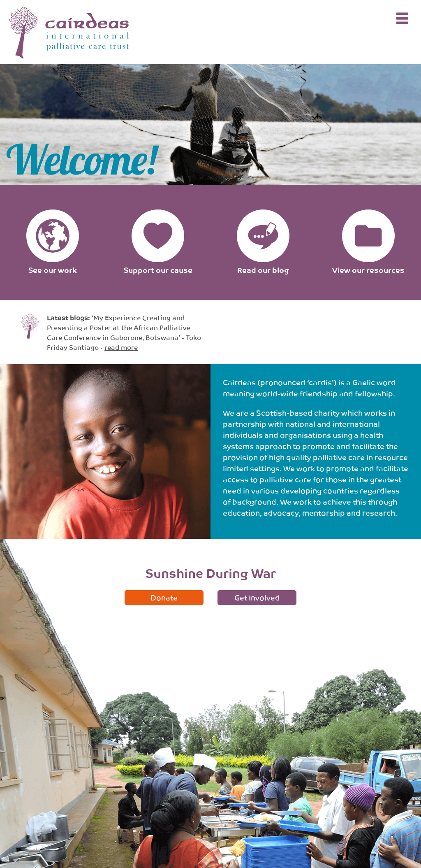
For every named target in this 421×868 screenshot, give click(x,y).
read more (121, 347)
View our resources (368, 270)
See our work (53, 270)
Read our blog (263, 270)
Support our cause (158, 270)
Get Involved (257, 597)
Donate (164, 597)
